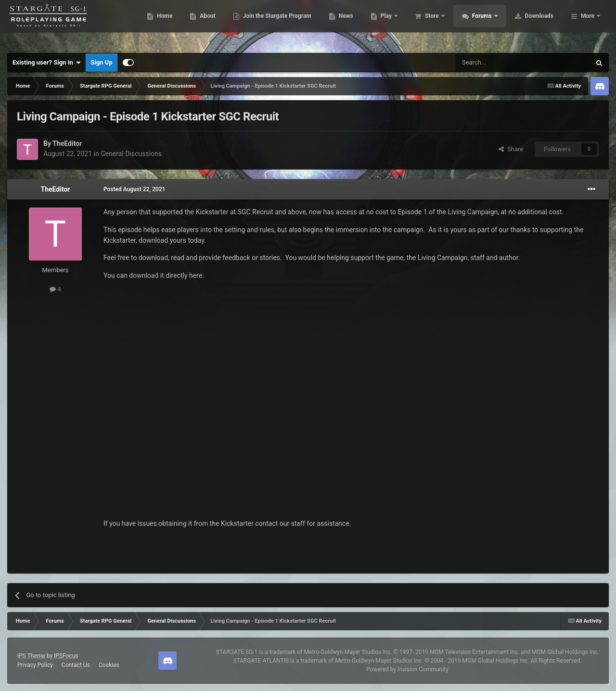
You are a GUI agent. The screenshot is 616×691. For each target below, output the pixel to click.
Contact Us (76, 665)
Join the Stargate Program (332, 24)
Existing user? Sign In (46, 63)
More (588, 24)
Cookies (109, 665)
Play (442, 24)
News (401, 24)
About (263, 24)
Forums (538, 24)
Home (220, 24)
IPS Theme (31, 656)
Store (488, 24)
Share (511, 149)
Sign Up (101, 62)
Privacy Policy (35, 665)
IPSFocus (66, 656)
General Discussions (131, 154)
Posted (135, 189)
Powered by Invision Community (407, 669)
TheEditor (67, 143)
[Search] (500, 63)
